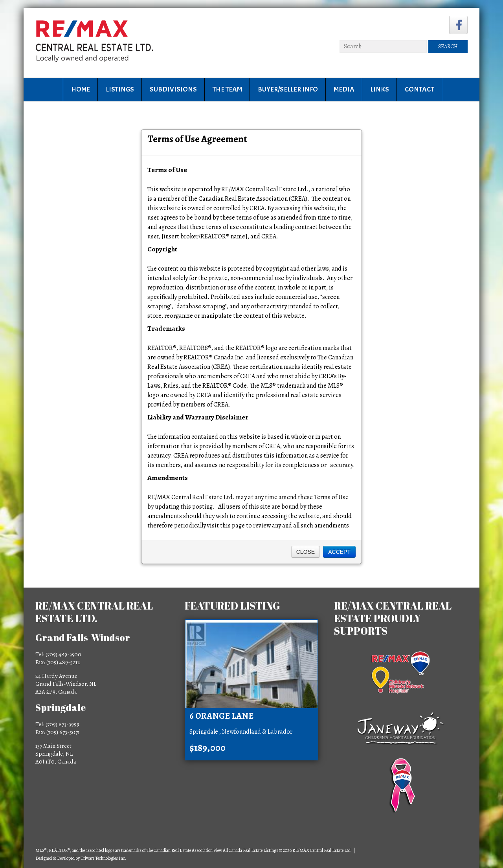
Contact (419, 89)
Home (81, 89)
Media (344, 89)
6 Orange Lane (221, 716)
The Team (227, 89)
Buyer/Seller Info (288, 89)
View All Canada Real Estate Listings (246, 850)
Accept (339, 552)
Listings (120, 89)
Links (380, 89)
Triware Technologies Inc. (103, 858)
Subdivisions (173, 89)
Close (306, 552)
